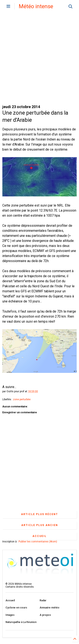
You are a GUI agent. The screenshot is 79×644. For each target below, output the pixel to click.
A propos (45, 615)
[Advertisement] (39, 58)
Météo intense (36, 6)
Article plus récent (39, 514)
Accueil (39, 536)
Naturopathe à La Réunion (21, 622)
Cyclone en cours (16, 608)
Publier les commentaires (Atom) (38, 542)
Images (10, 615)
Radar (43, 600)
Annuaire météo (50, 608)
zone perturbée (22, 399)
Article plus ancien (40, 525)
